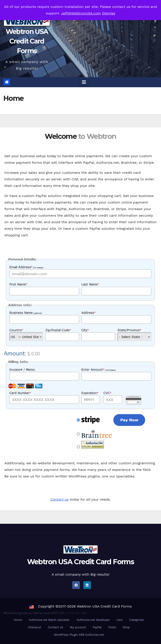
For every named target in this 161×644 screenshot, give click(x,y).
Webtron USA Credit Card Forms (27, 41)
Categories (137, 620)
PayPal (97, 627)
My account (78, 627)
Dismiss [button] (109, 13)
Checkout (34, 627)
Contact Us (56, 627)
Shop (126, 627)
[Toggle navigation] (84, 82)
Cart (120, 620)
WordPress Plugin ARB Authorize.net (79, 635)
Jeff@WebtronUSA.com (81, 13)
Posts (112, 627)
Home (18, 620)
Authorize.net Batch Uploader (49, 620)
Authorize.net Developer (93, 620)
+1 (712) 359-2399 (76, 613)
